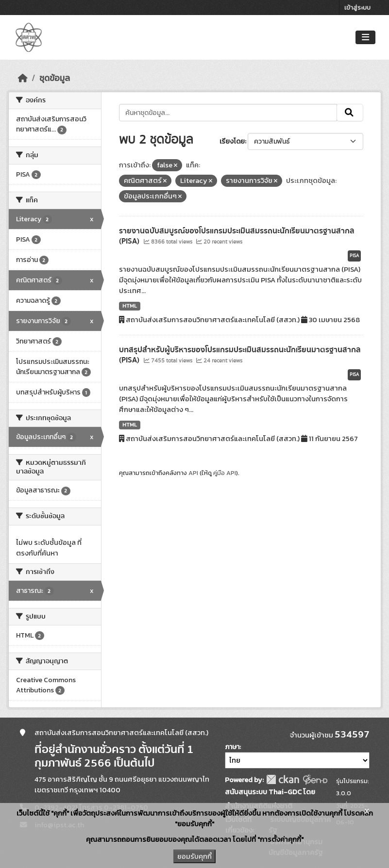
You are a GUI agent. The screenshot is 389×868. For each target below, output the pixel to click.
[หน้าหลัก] (23, 78)
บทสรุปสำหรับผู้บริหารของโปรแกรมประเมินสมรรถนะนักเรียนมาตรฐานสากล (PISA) (240, 355)
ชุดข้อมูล (55, 78)
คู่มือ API (225, 473)
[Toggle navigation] (365, 38)
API (193, 473)
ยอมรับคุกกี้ (194, 856)
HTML (130, 306)
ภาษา (232, 747)
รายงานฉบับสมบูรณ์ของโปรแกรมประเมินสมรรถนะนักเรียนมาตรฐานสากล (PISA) (237, 236)
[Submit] (350, 113)
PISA (354, 256)
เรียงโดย (232, 141)
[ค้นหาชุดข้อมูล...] (228, 113)
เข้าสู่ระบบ (357, 8)
